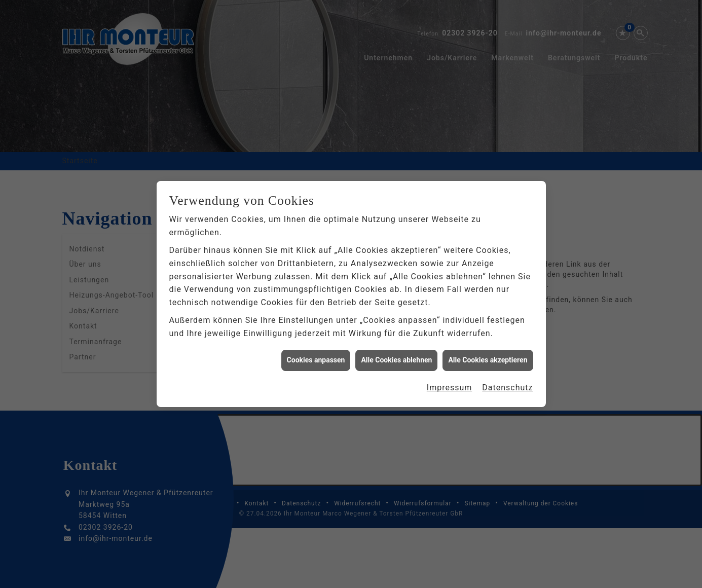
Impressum (450, 383)
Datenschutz (507, 383)
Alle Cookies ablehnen (396, 356)
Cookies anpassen (316, 356)
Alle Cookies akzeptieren (488, 356)
